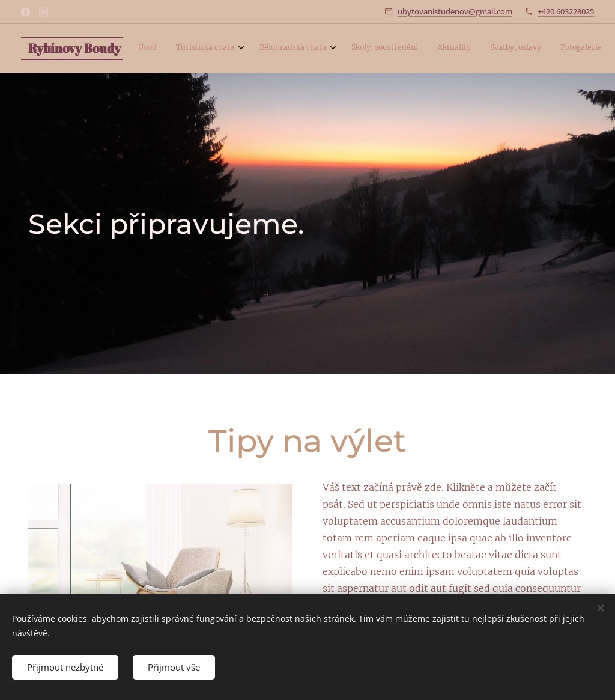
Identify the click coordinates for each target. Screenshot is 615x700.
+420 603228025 (566, 11)
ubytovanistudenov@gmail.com (455, 11)
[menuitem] (451, 49)
